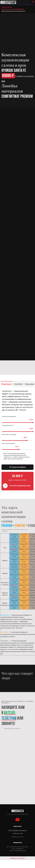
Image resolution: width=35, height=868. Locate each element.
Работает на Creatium (17, 858)
